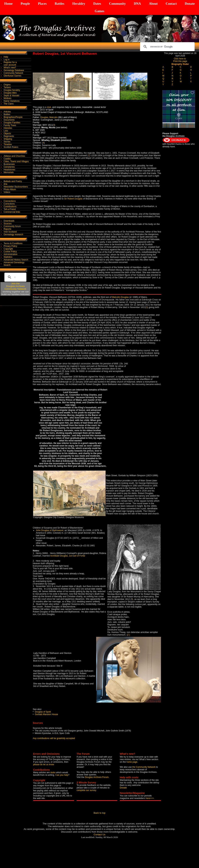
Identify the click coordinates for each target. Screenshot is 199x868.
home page (132, 762)
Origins (7, 85)
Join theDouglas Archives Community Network (15, 286)
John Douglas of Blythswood (50, 530)
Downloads (9, 221)
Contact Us (99, 834)
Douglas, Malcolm (49, 117)
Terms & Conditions (13, 243)
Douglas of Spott (43, 712)
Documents (9, 120)
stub (49, 107)
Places (42, 4)
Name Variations (12, 101)
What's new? (10, 68)
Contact (171, 4)
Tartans (7, 87)
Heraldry (79, 4)
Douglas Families (12, 123)
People (25, 4)
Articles (7, 112)
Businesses (9, 164)
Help (6, 57)
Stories (7, 142)
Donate (190, 4)
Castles (7, 159)
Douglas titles (10, 93)
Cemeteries (9, 167)
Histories (8, 128)
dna (5, 184)
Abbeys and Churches (14, 156)
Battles (59, 4)
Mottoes (8, 98)
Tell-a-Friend (10, 209)
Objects (7, 133)
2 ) (129, 635)
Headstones (9, 170)
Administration (11, 254)
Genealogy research (13, 234)
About (153, 4)
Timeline (8, 144)
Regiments (9, 136)
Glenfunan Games (12, 76)
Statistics (8, 257)
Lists (6, 131)
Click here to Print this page (180, 60)
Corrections (9, 204)
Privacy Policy (10, 246)
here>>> (150, 798)
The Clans (9, 104)
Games (99, 11)
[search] (167, 47)
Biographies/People (13, 117)
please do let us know (44, 764)
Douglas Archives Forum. (97, 777)
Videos (7, 192)
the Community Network (144, 767)
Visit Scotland (10, 232)
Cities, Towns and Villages (16, 161)
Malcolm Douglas (120, 297)
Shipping (8, 139)
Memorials (9, 172)
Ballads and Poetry (13, 181)
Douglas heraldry (12, 90)
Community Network (13, 73)
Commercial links (12, 212)
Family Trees (10, 125)
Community (117, 4)
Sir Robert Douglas (73, 199)
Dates (97, 4)
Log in (7, 60)
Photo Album (10, 189)
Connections (10, 201)
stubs (53, 772)
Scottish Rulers (11, 147)
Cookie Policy (10, 252)
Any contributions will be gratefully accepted (54, 738)
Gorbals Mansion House (46, 714)
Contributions (10, 207)
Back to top (99, 813)
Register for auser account (10, 64)
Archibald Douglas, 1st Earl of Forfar (68, 556)
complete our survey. (87, 790)
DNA (137, 4)
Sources (8, 224)
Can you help (62, 775)
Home (9, 4)
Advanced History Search (16, 260)
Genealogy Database (14, 70)
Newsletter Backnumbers (16, 187)
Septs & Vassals (11, 96)
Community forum (12, 226)
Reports (7, 229)
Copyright (8, 249)
